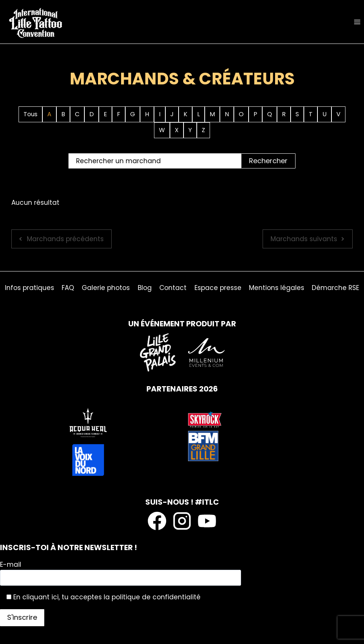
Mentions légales (277, 288)
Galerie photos (106, 288)
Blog (145, 288)
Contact (173, 288)
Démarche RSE (335, 288)
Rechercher (268, 161)
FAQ (68, 288)
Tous (30, 114)
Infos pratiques (30, 288)
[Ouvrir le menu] (357, 22)
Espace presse (218, 288)
